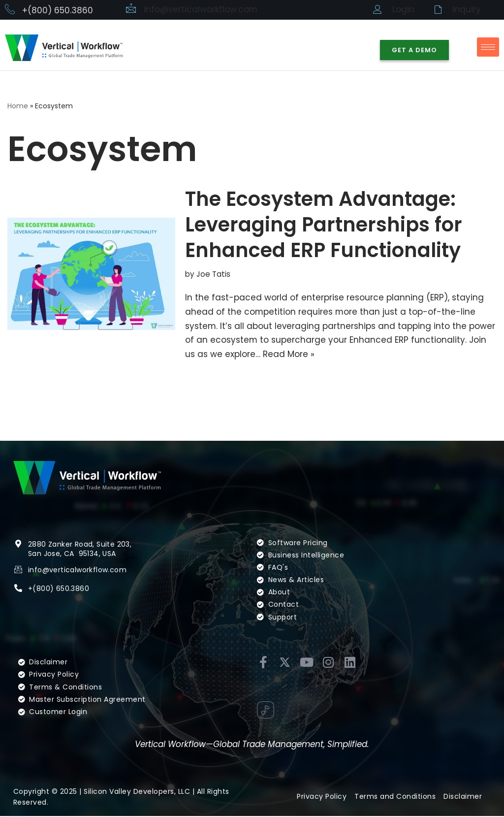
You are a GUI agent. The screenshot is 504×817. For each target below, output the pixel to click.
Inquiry (467, 9)
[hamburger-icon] (488, 47)
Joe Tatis (214, 275)
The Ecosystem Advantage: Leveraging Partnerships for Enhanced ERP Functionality (324, 225)
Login (403, 9)
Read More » (289, 355)
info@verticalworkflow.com (201, 9)
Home (18, 106)
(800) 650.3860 (61, 589)
